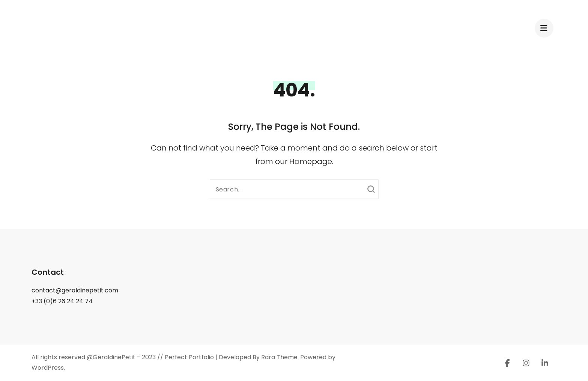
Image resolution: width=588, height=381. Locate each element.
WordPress (48, 368)
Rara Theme (279, 357)
